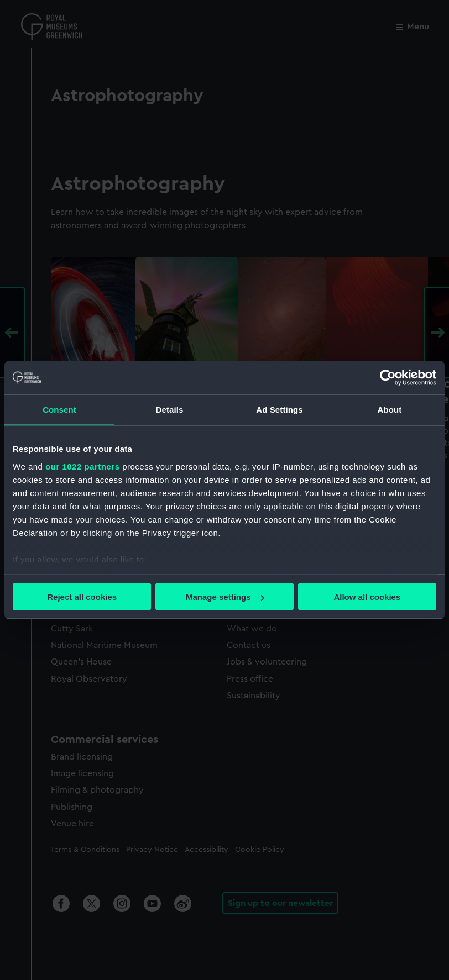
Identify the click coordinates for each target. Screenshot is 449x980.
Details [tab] (170, 410)
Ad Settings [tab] (279, 410)
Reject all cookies (82, 597)
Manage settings (225, 597)
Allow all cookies (367, 597)
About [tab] (390, 410)
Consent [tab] (59, 410)
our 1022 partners (82, 466)
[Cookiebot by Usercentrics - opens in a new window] (388, 378)
